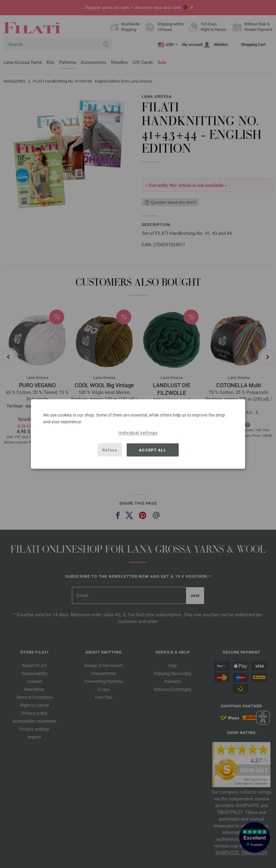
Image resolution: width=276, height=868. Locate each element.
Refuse (110, 450)
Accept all (153, 450)
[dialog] (138, 434)
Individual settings (138, 433)
